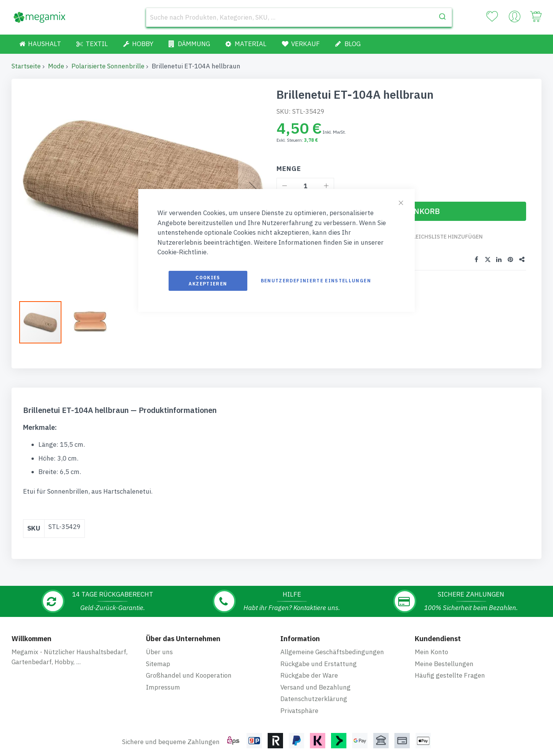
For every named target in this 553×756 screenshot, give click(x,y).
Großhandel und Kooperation (189, 668)
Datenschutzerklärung (314, 691)
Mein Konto (431, 645)
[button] (90, 319)
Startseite (26, 66)
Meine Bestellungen (444, 657)
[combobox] (299, 17)
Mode (56, 66)
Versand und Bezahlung (315, 680)
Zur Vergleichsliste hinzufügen (435, 237)
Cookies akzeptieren (208, 281)
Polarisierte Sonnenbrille (108, 66)
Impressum (163, 680)
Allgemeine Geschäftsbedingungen (332, 645)
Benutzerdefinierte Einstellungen (316, 281)
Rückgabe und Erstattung (319, 657)
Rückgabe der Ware (309, 668)
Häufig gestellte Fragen (450, 668)
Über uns (159, 645)
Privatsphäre (299, 703)
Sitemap (158, 657)
